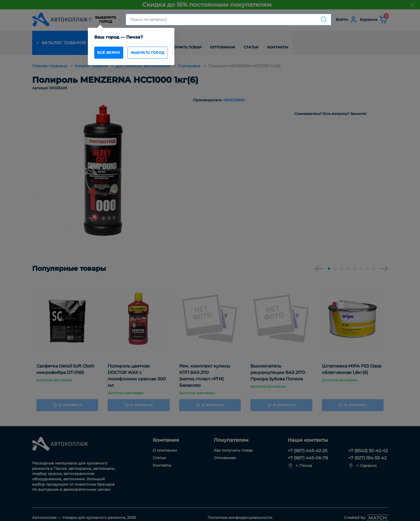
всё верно (112, 53)
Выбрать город (157, 53)
